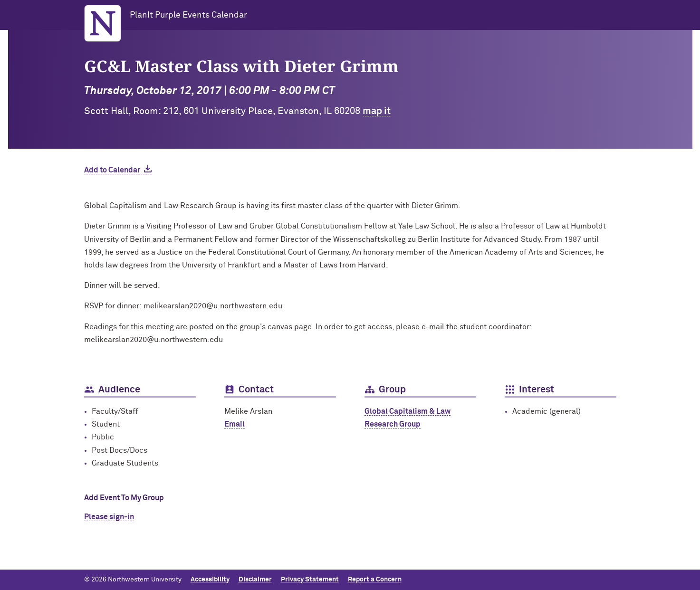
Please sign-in (109, 517)
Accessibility (210, 580)
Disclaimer (255, 580)
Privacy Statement (310, 580)
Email (235, 424)
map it (377, 111)
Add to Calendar (112, 170)
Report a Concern (375, 580)
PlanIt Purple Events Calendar (188, 15)
